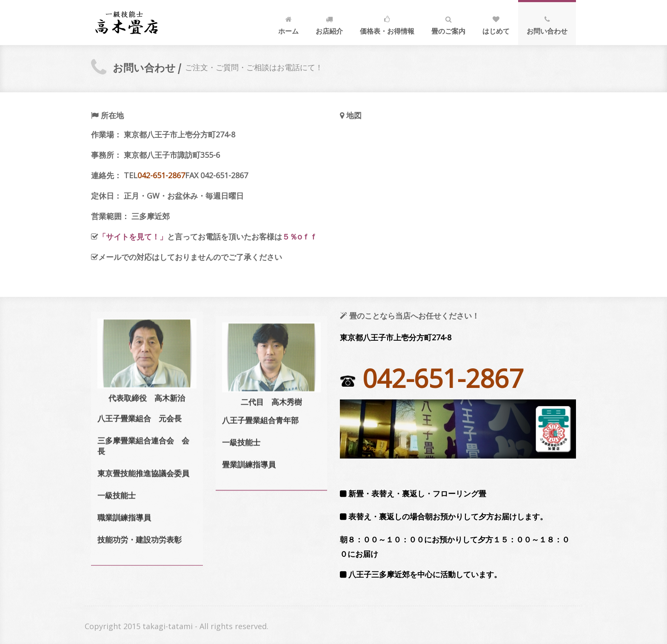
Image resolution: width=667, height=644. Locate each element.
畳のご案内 (448, 24)
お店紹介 (329, 24)
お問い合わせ (547, 24)
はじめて (496, 24)
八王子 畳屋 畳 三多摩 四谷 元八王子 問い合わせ (127, 23)
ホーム (288, 24)
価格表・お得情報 (387, 24)
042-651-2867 (161, 175)
